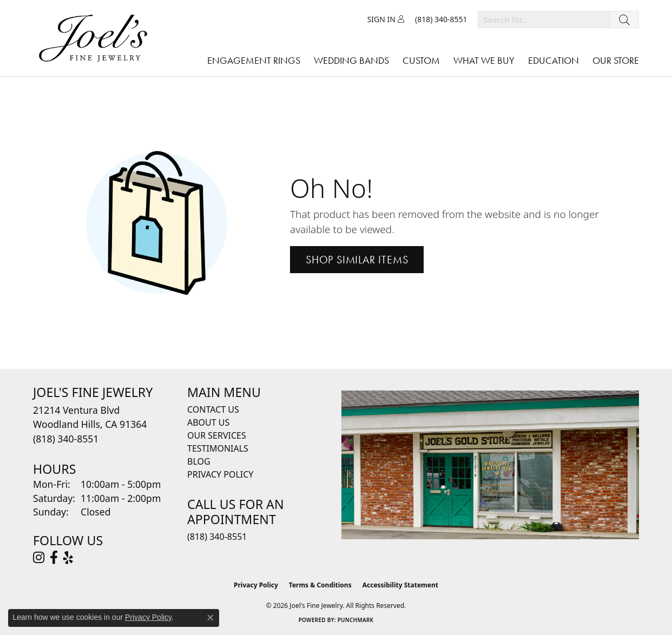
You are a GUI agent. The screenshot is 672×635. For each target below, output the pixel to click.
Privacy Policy (220, 474)
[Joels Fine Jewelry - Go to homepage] (96, 38)
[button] (386, 19)
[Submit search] (624, 19)
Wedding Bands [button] (351, 60)
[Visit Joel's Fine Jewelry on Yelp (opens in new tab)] (68, 558)
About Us (208, 422)
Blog (199, 461)
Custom (421, 60)
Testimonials (218, 448)
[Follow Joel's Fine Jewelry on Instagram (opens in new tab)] (39, 558)
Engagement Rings (254, 60)
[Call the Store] (66, 439)
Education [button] (554, 60)
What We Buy (484, 60)
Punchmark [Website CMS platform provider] (356, 620)
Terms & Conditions (320, 585)
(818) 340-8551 (217, 537)
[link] (441, 19)
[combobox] (544, 19)
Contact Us (213, 409)
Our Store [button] (616, 60)
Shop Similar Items (357, 260)
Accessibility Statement (400, 585)
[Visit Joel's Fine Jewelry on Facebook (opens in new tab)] (54, 558)
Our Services (217, 435)
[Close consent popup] (210, 618)
